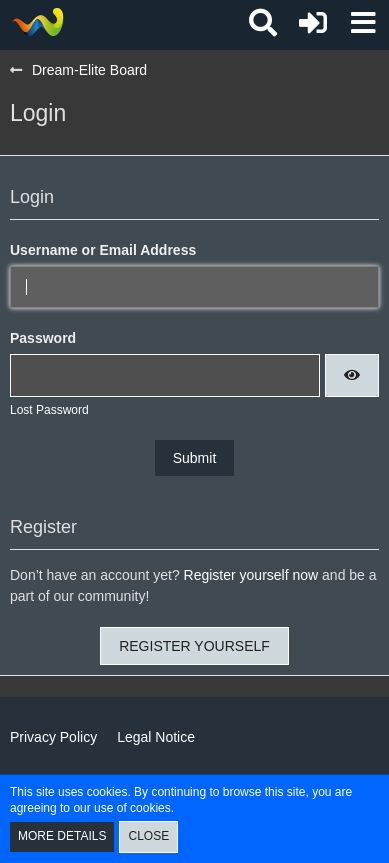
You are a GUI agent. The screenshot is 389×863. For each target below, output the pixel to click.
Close (148, 836)
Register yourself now (251, 575)
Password (43, 338)
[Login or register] (313, 23)
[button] (363, 23)
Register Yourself (194, 646)
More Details (62, 836)
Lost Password (49, 410)
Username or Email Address (103, 250)
